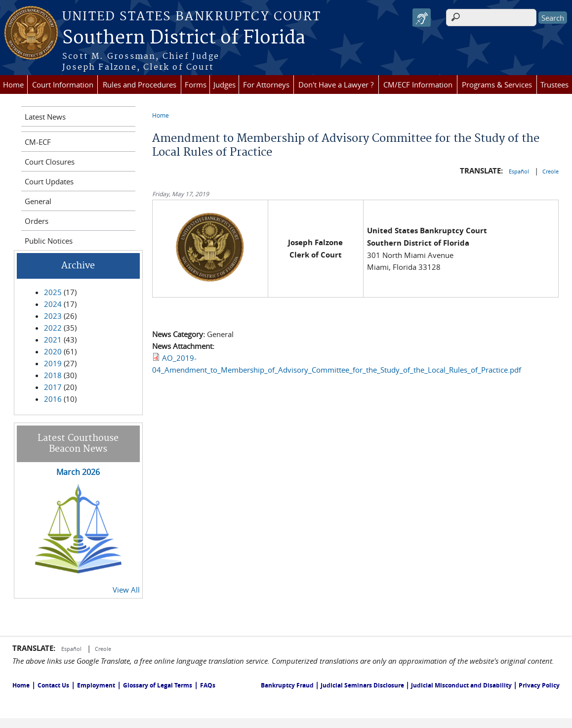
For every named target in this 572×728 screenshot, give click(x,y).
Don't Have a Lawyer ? (336, 85)
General (38, 201)
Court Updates (49, 181)
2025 (53, 292)
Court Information (63, 85)
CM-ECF (38, 142)
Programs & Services (497, 85)
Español (520, 171)
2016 (53, 399)
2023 (53, 316)
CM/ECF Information (418, 85)
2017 (53, 387)
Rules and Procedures (140, 85)
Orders (37, 221)
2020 (53, 351)
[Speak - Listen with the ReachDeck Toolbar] (422, 18)
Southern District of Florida (184, 38)
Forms (196, 85)
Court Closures (50, 162)
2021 (53, 340)
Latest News (45, 117)
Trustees (554, 85)
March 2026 (78, 472)
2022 (53, 328)
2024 (53, 304)
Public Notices (49, 241)
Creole (551, 171)
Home (13, 85)
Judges (225, 85)
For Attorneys (266, 85)
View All (126, 590)
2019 (53, 363)
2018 (53, 375)
